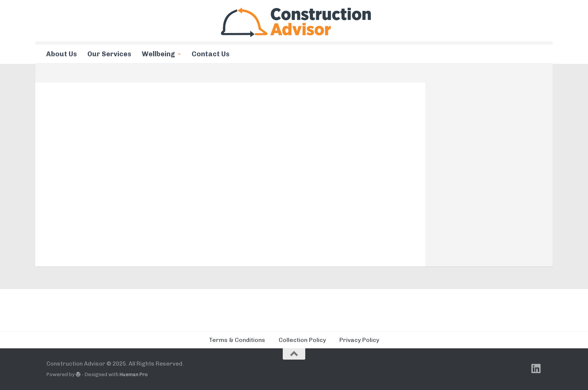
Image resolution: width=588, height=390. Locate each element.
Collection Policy (302, 340)
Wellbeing (158, 54)
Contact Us (211, 54)
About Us (61, 54)
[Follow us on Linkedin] (536, 369)
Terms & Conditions (237, 340)
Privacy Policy (359, 340)
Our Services (109, 54)
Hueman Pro (134, 374)
